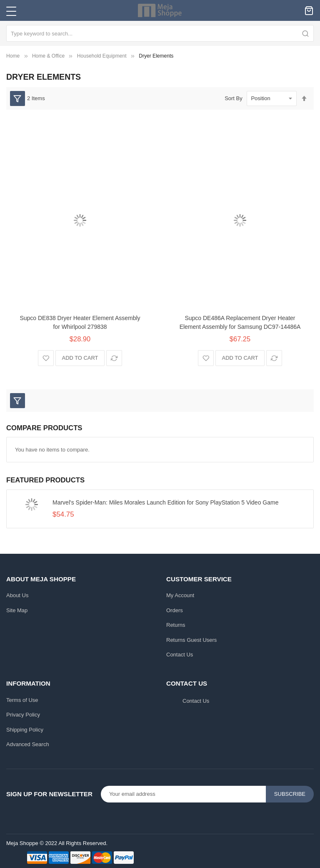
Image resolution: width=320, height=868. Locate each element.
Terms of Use (22, 700)
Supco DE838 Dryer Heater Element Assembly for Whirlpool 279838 (80, 322)
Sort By (234, 98)
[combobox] (160, 33)
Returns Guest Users (191, 640)
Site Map (17, 610)
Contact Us (180, 655)
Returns (176, 625)
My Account (180, 595)
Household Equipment (102, 56)
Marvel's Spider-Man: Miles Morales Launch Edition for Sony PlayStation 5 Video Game (165, 502)
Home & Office (48, 56)
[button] (46, 358)
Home (13, 56)
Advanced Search (28, 744)
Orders (175, 610)
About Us (17, 595)
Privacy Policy (23, 715)
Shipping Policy (25, 730)
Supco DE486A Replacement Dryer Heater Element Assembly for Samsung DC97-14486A (240, 322)
